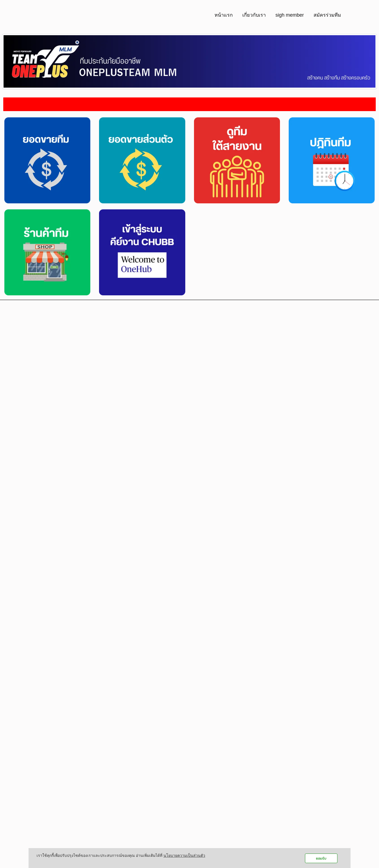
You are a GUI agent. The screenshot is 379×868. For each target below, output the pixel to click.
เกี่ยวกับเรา (254, 15)
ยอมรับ (321, 858)
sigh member (290, 15)
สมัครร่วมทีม (327, 15)
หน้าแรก (224, 15)
